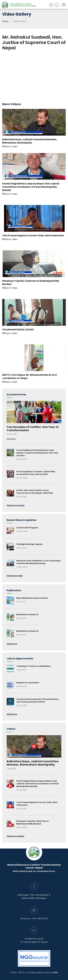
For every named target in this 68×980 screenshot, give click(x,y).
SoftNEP (55, 972)
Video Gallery (20, 21)
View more (12, 644)
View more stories (16, 505)
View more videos (15, 836)
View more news (15, 576)
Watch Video (34, 128)
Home (5, 21)
